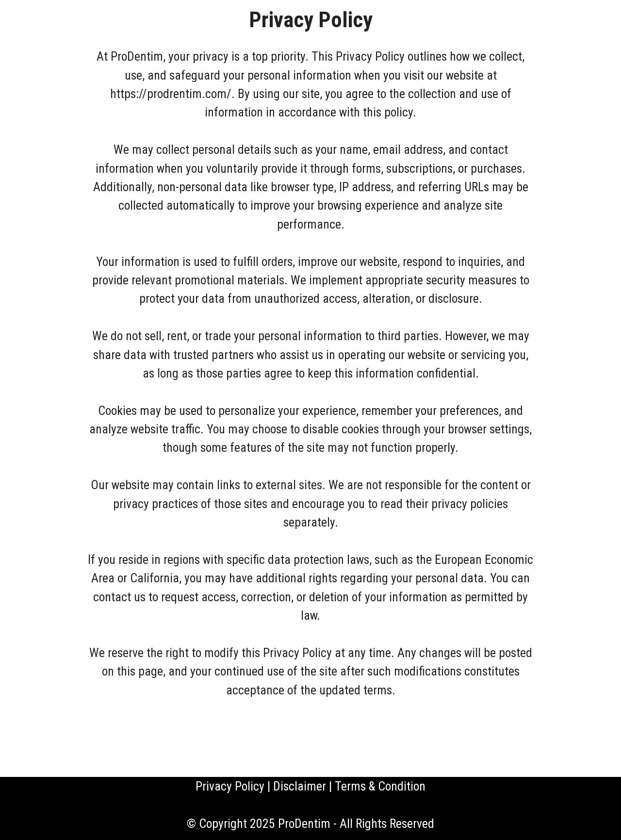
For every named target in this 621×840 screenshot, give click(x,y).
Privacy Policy (230, 786)
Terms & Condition (380, 786)
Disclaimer (300, 786)
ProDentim (304, 824)
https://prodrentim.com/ (171, 94)
